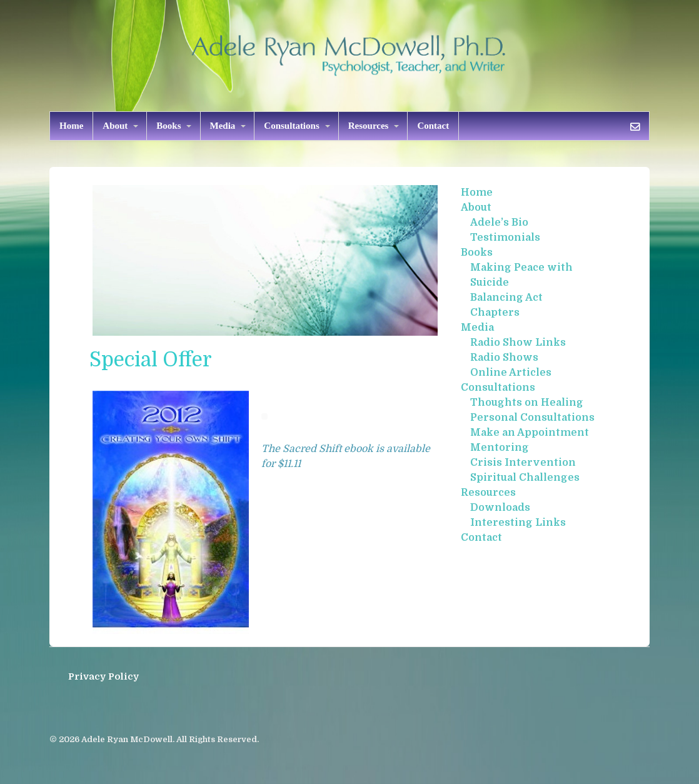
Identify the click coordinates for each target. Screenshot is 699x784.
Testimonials (505, 238)
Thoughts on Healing (527, 403)
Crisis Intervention (523, 463)
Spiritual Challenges (525, 478)
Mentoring (500, 448)
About (115, 126)
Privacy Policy (103, 676)
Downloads (500, 508)
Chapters (495, 313)
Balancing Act (506, 298)
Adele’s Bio (499, 223)
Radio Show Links (518, 343)
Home (71, 126)
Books (168, 126)
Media (223, 126)
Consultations (291, 126)
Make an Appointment (530, 433)
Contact (433, 126)
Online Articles (511, 373)
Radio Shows (504, 358)
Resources (369, 126)
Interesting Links (518, 523)
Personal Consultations (532, 418)
